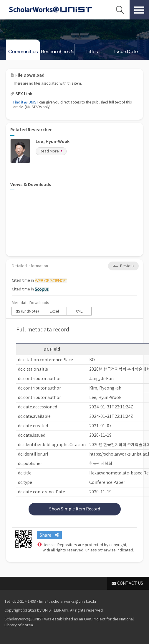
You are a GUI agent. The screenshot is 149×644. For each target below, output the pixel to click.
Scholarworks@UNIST (50, 10)
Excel (54, 311)
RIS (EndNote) (27, 311)
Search (120, 10)
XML (79, 311)
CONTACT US (130, 583)
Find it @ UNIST (26, 102)
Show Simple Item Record (75, 509)
